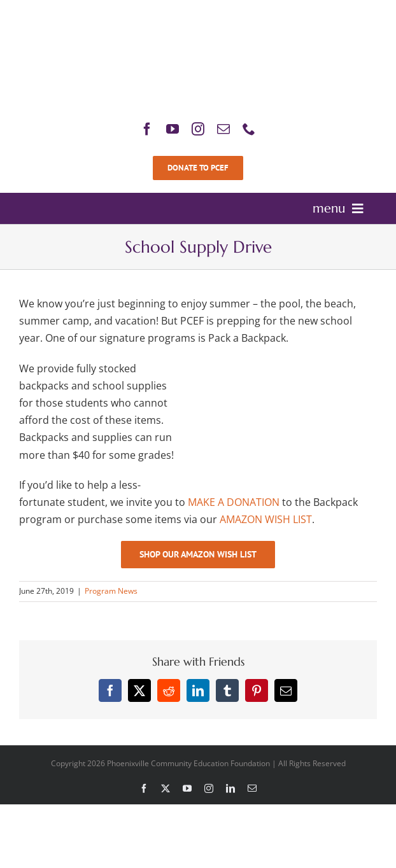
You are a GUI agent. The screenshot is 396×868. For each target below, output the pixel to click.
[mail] (223, 129)
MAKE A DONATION (234, 502)
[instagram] (198, 129)
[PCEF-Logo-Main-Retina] (198, 13)
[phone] (249, 129)
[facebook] (147, 129)
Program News (111, 591)
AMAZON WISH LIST (266, 519)
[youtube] (173, 129)
